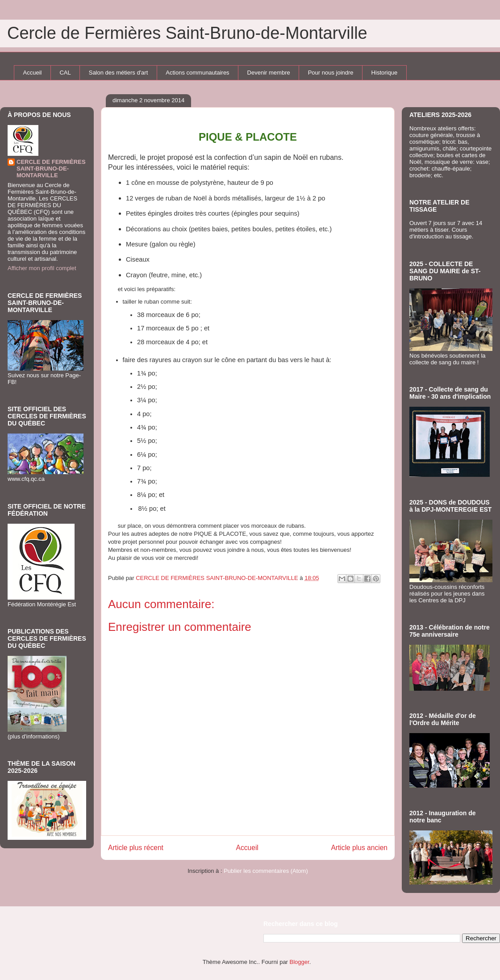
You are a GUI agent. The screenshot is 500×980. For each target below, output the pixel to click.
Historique (385, 73)
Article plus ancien (359, 848)
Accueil (33, 73)
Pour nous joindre (331, 73)
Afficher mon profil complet (42, 268)
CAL (65, 73)
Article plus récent (136, 848)
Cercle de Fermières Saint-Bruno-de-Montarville (187, 33)
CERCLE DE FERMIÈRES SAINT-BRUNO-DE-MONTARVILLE (51, 169)
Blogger (300, 962)
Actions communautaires (197, 73)
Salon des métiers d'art (119, 73)
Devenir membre (269, 73)
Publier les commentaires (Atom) (266, 871)
